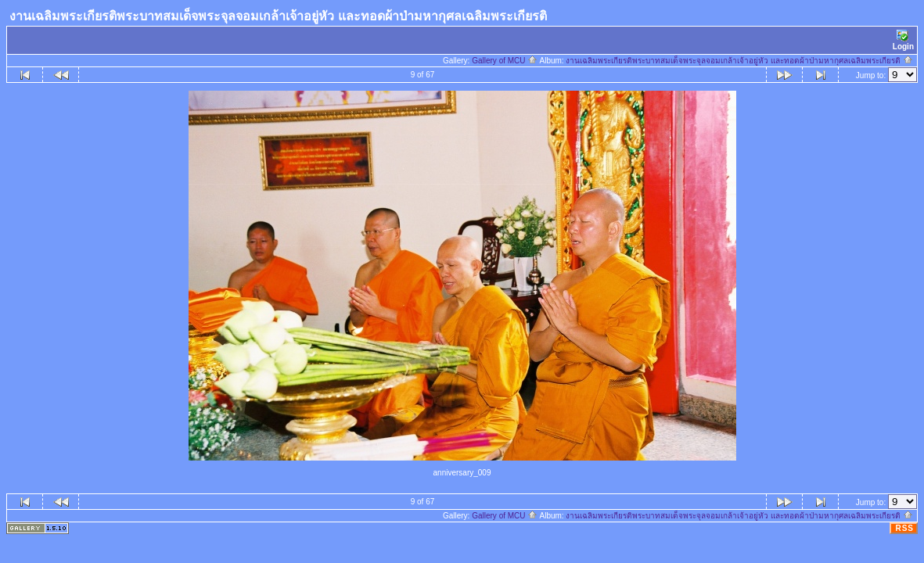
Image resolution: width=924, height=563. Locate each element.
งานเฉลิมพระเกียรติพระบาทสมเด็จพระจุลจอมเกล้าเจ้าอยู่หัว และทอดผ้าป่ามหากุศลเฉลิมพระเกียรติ (739, 61)
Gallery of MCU (505, 61)
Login (903, 40)
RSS (904, 528)
